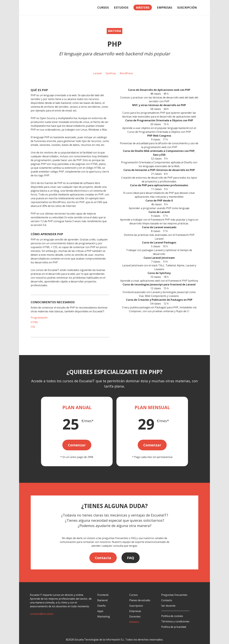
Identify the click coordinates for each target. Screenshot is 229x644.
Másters (134, 622)
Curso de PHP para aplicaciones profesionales (159, 185)
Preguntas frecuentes (174, 595)
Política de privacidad (174, 627)
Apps (100, 611)
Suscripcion (136, 606)
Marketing (104, 616)
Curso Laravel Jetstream (159, 258)
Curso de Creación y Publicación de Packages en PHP (159, 300)
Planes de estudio (140, 600)
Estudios (121, 7)
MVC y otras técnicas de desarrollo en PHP (159, 105)
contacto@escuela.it (42, 614)
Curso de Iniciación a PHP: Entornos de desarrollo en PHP (159, 170)
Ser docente (168, 606)
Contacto (167, 600)
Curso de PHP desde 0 (159, 201)
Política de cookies (172, 616)
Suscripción (187, 7)
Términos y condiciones (175, 621)
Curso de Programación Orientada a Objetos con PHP (159, 120)
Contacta (103, 558)
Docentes (135, 616)
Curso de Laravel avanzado (159, 227)
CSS (33, 327)
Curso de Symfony (159, 273)
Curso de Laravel (159, 212)
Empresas (165, 7)
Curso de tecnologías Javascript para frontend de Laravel (159, 284)
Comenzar (77, 445)
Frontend (103, 595)
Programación (39, 318)
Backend (102, 600)
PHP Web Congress (159, 136)
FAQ (131, 558)
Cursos (103, 7)
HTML (34, 322)
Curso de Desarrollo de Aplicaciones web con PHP (159, 90)
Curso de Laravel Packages (159, 242)
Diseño (102, 606)
